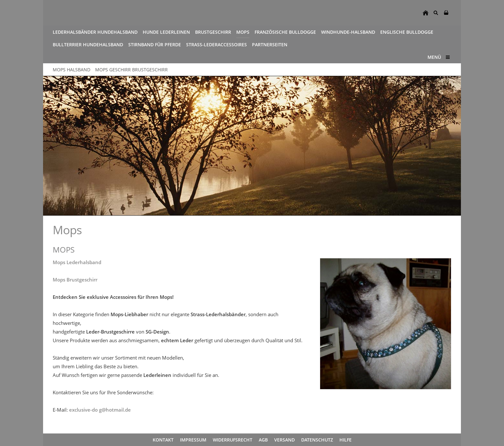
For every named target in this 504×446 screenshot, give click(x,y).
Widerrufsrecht (233, 440)
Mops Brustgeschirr (75, 280)
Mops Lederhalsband (77, 262)
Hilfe (346, 440)
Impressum (193, 440)
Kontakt (163, 440)
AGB (263, 440)
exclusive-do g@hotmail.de (100, 410)
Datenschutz (317, 440)
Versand (284, 440)
